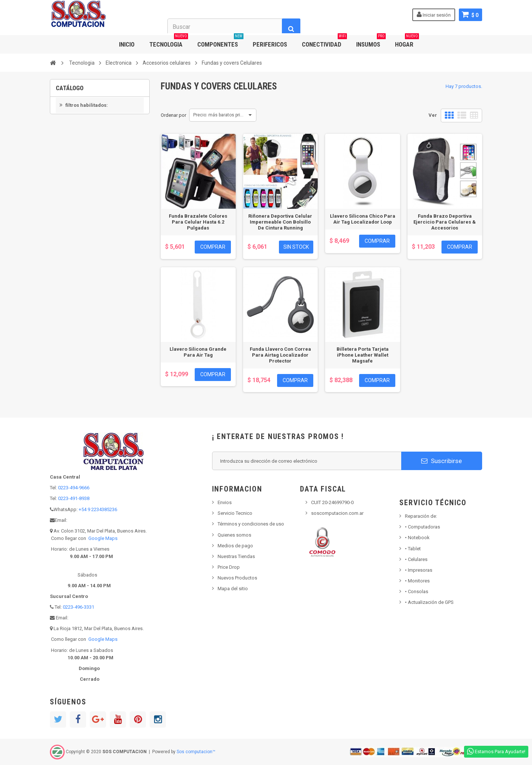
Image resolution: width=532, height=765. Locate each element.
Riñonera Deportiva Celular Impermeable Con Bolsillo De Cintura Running (280, 222)
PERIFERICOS (270, 44)
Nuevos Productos (237, 578)
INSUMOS (371, 42)
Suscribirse (441, 461)
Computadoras (422, 527)
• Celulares (416, 559)
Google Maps (103, 538)
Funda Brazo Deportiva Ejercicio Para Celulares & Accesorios (445, 222)
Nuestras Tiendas (236, 556)
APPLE (75, 178)
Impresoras (419, 570)
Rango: (64, 205)
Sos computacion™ (196, 752)
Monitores (417, 581)
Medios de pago (235, 546)
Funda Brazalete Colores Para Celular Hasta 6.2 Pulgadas (198, 222)
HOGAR (407, 42)
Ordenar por (173, 115)
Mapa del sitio (233, 589)
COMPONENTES (220, 42)
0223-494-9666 (74, 488)
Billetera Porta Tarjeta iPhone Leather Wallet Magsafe (363, 355)
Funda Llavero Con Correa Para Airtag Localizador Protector (280, 355)
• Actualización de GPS (429, 602)
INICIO (127, 44)
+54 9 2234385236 (98, 509)
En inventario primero (89, 150)
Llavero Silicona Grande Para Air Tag (198, 352)
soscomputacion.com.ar (337, 513)
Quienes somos (234, 535)
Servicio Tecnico (235, 513)
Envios (225, 502)
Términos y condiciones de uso (251, 524)
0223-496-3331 (79, 607)
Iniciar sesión (434, 14)
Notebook (417, 538)
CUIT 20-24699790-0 (332, 502)
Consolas (417, 591)
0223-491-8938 (74, 498)
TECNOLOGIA (169, 42)
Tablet (413, 549)
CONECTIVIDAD (324, 42)
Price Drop (229, 567)
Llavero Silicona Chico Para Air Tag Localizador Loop (363, 219)
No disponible (81, 139)
